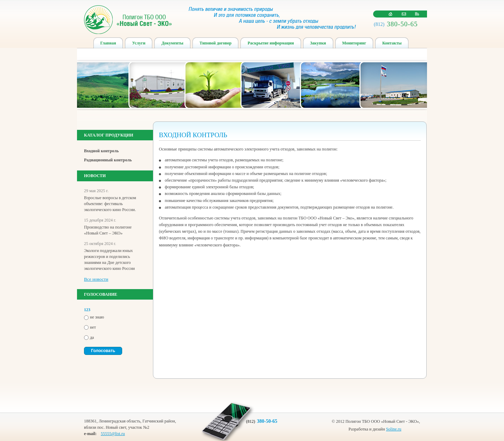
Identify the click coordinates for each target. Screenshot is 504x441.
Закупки (318, 43)
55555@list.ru (113, 434)
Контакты (392, 43)
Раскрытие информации (271, 43)
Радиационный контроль (108, 160)
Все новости (96, 279)
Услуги (139, 43)
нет (93, 327)
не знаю (97, 317)
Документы (172, 43)
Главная (108, 43)
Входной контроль (101, 151)
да (92, 337)
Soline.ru (394, 429)
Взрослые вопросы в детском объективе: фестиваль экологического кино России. (110, 204)
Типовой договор (216, 43)
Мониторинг (354, 43)
